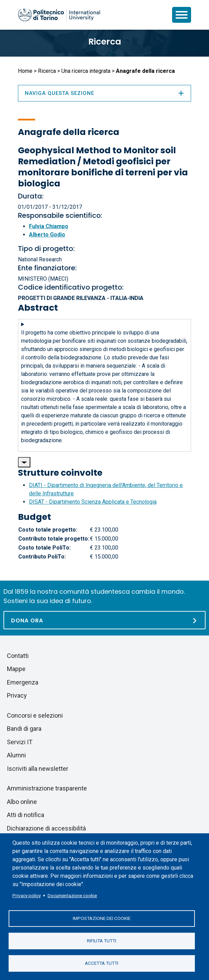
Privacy (17, 695)
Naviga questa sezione (104, 93)
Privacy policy (27, 895)
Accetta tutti (102, 963)
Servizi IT (20, 742)
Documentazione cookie (72, 895)
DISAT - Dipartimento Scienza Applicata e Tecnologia (93, 502)
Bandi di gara (24, 729)
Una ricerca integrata (86, 71)
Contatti (18, 656)
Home (25, 71)
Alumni (16, 755)
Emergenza (23, 682)
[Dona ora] (104, 620)
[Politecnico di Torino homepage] (59, 15)
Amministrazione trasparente (47, 788)
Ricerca (105, 42)
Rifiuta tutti (102, 941)
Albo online (22, 802)
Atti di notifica (26, 815)
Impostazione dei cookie (102, 918)
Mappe (16, 669)
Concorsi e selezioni (35, 715)
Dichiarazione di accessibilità (46, 828)
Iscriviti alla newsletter (38, 769)
